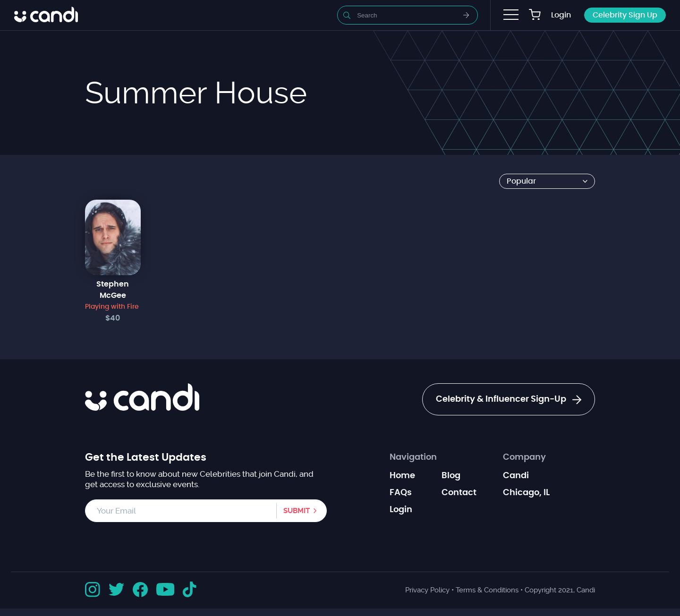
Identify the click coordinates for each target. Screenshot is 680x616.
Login (561, 15)
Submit (297, 511)
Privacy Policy (427, 590)
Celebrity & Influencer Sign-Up (509, 400)
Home (402, 476)
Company (524, 457)
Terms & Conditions (487, 590)
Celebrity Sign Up (625, 15)
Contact (459, 493)
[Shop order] (547, 181)
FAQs (401, 493)
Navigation (413, 457)
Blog (451, 476)
